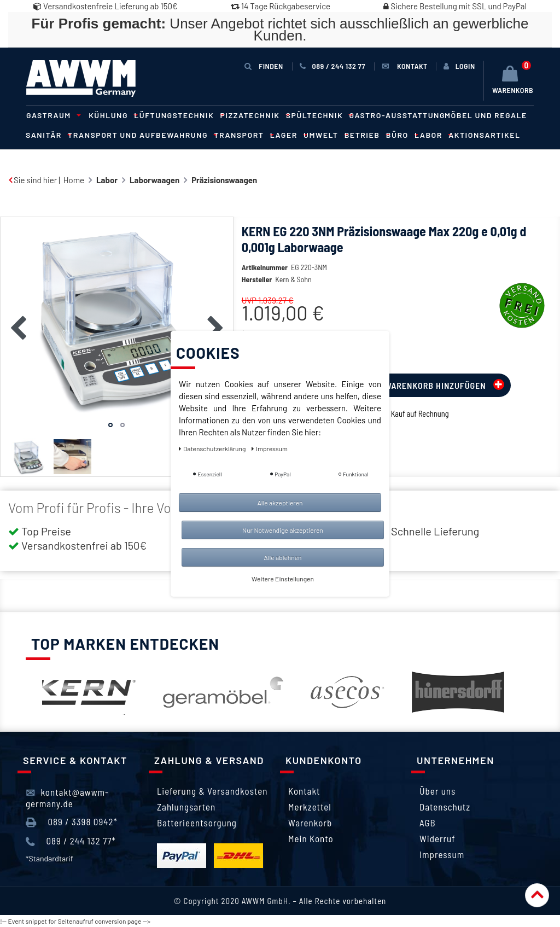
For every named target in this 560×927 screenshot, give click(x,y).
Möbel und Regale (486, 115)
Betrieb (366, 135)
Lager (287, 135)
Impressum (442, 854)
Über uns (437, 791)
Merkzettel (310, 807)
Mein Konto (311, 838)
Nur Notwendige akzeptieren (283, 530)
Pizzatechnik (253, 115)
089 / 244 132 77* (71, 841)
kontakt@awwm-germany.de (67, 797)
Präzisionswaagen (224, 180)
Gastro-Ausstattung (397, 115)
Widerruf (437, 838)
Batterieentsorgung (197, 823)
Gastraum (52, 115)
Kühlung (112, 115)
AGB (428, 823)
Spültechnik (318, 115)
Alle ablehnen (282, 557)
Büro (401, 135)
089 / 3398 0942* (72, 822)
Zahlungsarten (186, 807)
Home (74, 180)
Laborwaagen (154, 180)
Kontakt (304, 791)
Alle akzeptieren (280, 503)
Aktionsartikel (484, 135)
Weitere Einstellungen (283, 579)
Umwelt (324, 135)
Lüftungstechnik (177, 115)
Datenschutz (445, 807)
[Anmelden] (459, 66)
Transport (242, 135)
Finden (264, 66)
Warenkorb (310, 823)
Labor (432, 135)
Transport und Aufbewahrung (141, 135)
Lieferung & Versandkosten (212, 791)
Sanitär (47, 135)
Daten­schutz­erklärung (213, 448)
